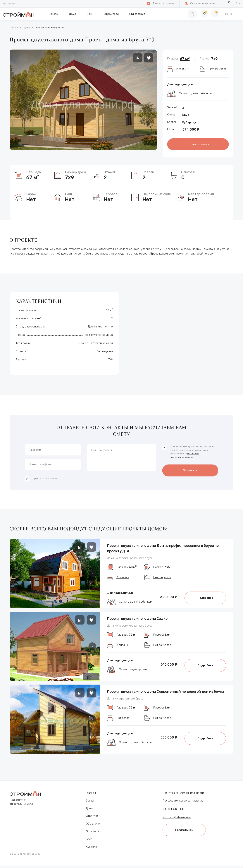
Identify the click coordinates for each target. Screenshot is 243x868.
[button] (92, 572)
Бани (90, 14)
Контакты (92, 849)
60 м (133, 570)
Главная (14, 28)
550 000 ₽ (169, 743)
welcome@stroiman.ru (177, 819)
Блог (89, 841)
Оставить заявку (198, 144)
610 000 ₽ (169, 670)
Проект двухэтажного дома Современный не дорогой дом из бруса (166, 694)
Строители (111, 14)
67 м (185, 59)
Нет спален (124, 724)
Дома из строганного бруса (125, 702)
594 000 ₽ (191, 129)
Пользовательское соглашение (183, 803)
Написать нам (186, 832)
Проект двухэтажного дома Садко (137, 621)
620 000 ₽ (169, 600)
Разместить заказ (160, 3)
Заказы (54, 14)
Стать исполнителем (200, 3)
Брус (186, 115)
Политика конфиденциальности (183, 795)
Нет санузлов (218, 69)
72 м (133, 641)
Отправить (190, 469)
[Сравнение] (214, 14)
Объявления (137, 14)
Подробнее (205, 601)
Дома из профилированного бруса (130, 558)
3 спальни (123, 651)
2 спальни (183, 69)
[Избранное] (201, 14)
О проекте (93, 834)
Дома (73, 14)
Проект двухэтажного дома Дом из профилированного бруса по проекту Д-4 (163, 547)
